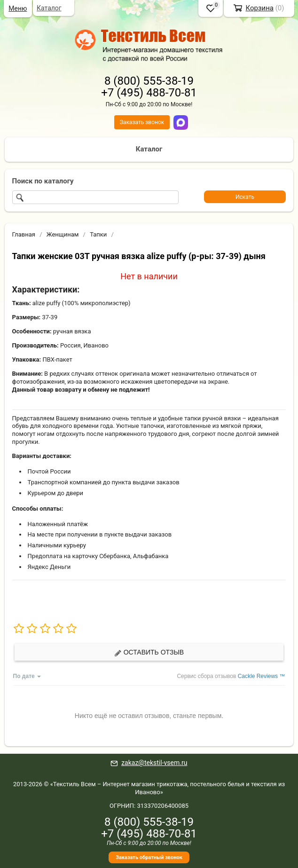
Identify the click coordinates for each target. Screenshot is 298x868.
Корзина (259, 8)
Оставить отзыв (149, 652)
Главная (24, 234)
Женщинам (63, 234)
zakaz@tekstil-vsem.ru (154, 763)
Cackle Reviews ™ (262, 676)
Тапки (98, 234)
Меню (18, 8)
